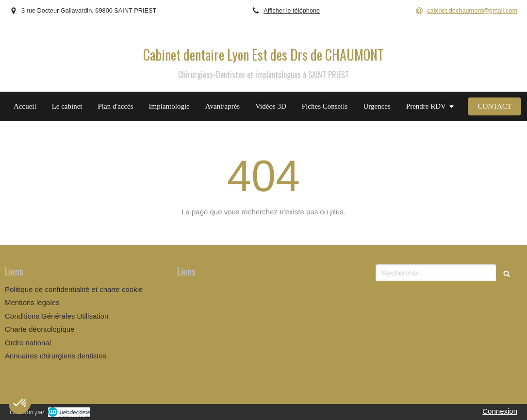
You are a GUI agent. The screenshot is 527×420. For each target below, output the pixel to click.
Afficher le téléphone (292, 10)
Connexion (500, 411)
